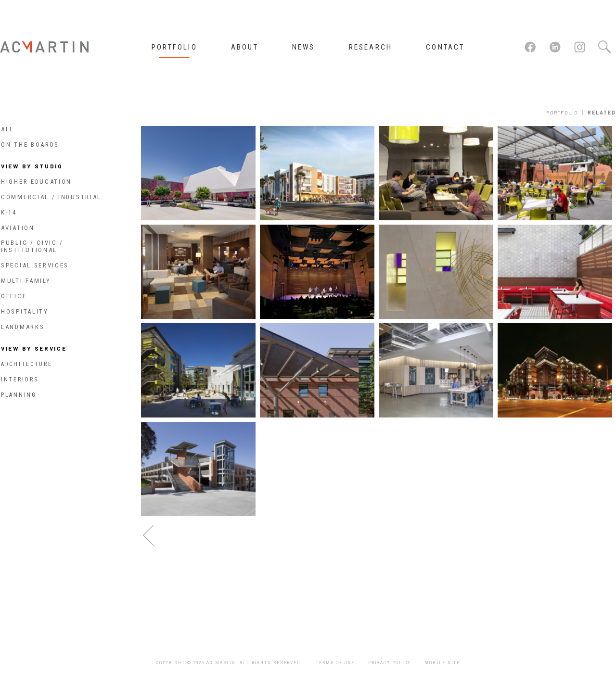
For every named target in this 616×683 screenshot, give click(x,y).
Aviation (18, 228)
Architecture (26, 364)
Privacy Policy (390, 663)
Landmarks (23, 327)
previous (149, 536)
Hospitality (25, 311)
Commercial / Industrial (51, 197)
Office (14, 296)
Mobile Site (442, 663)
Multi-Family (26, 281)
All (7, 129)
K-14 (9, 212)
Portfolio (562, 113)
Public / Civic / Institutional (32, 246)
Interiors (19, 379)
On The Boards (30, 145)
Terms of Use (335, 663)
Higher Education (36, 182)
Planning (19, 395)
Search (604, 47)
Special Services (35, 265)
